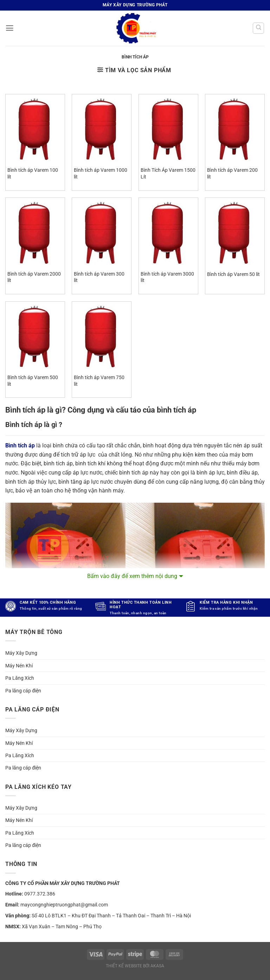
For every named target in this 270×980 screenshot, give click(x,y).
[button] (9, 28)
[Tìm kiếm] (258, 28)
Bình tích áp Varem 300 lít (99, 277)
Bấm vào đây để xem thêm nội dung (132, 576)
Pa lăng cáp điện (23, 691)
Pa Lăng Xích (20, 678)
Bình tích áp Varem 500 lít (33, 381)
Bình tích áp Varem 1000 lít (101, 174)
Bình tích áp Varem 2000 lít (34, 277)
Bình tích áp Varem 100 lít (33, 174)
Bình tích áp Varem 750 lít (99, 381)
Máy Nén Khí (19, 666)
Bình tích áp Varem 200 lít (232, 174)
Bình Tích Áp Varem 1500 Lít (168, 174)
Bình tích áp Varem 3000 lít (167, 277)
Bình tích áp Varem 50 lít (233, 274)
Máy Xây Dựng (21, 653)
